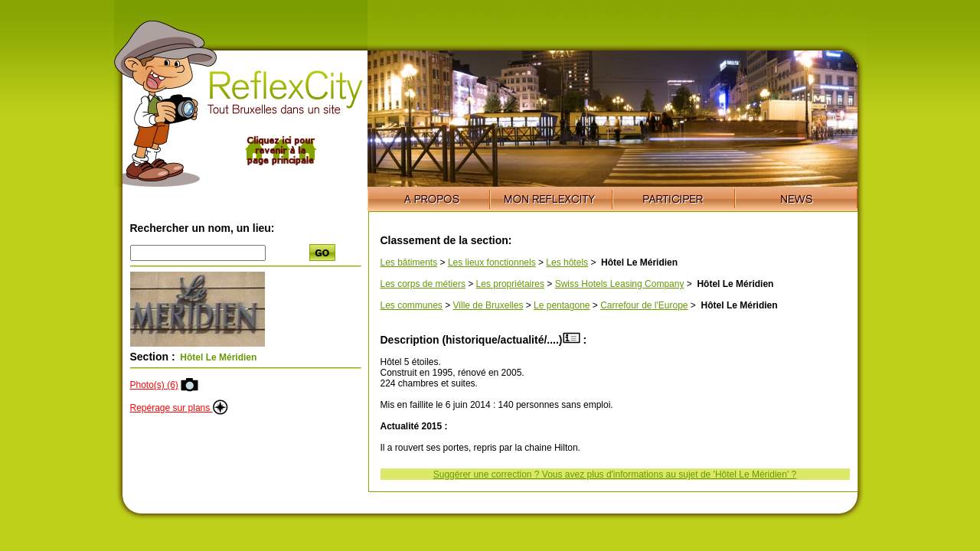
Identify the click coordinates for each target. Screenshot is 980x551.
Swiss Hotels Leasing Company (620, 284)
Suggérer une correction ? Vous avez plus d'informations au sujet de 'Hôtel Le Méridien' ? (615, 474)
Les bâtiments (409, 262)
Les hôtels (567, 262)
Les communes (412, 305)
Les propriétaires (510, 284)
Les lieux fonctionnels (492, 262)
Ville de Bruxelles (488, 305)
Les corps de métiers (423, 284)
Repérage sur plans (179, 408)
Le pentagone (562, 305)
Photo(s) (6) (154, 385)
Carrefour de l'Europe (644, 305)
